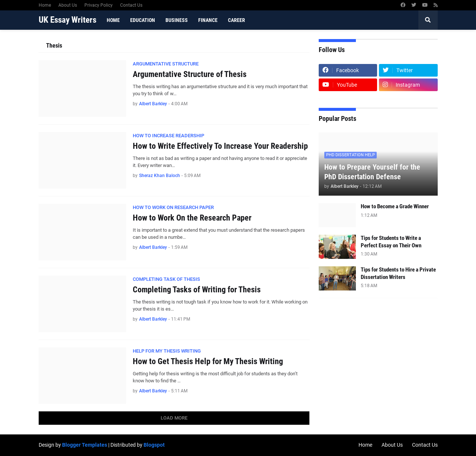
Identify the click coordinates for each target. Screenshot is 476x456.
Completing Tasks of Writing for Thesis (197, 290)
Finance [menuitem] (208, 20)
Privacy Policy (99, 5)
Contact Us (131, 5)
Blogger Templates (85, 445)
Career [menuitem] (237, 20)
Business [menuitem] (177, 20)
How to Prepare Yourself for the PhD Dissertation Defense (372, 172)
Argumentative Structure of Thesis (190, 74)
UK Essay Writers (67, 20)
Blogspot (154, 445)
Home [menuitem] (113, 20)
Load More (174, 418)
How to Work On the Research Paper (192, 218)
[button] (428, 20)
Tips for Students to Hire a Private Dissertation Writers (398, 273)
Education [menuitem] (143, 20)
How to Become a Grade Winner (395, 206)
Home (45, 5)
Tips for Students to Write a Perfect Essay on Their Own (391, 242)
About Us (68, 5)
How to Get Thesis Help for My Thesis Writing (208, 361)
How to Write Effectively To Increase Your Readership (220, 146)
